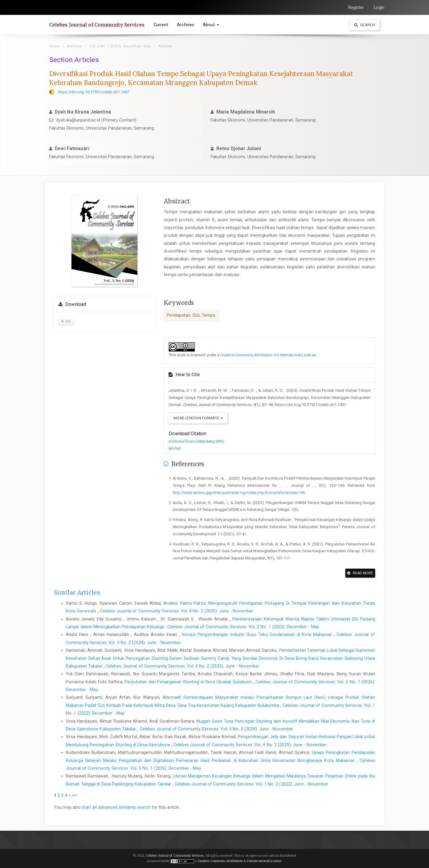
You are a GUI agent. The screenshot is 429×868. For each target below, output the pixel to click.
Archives (185, 25)
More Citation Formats (198, 418)
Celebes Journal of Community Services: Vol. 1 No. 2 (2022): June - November (251, 784)
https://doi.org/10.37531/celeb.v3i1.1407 (94, 92)
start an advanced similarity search (116, 807)
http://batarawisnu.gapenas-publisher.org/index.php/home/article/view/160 (239, 493)
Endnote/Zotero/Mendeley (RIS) (196, 441)
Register (356, 7)
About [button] (211, 25)
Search (365, 25)
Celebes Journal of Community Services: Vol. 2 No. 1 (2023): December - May (243, 627)
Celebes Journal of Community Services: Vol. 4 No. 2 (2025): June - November (177, 611)
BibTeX (175, 448)
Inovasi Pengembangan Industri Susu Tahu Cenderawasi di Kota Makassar (258, 634)
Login (379, 7)
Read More (360, 573)
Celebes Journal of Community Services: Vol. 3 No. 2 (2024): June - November (217, 729)
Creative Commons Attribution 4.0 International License (268, 355)
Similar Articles (77, 592)
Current (161, 25)
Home (54, 46)
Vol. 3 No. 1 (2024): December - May (120, 46)
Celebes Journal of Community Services (97, 25)
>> (74, 795)
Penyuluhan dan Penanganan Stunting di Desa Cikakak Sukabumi (189, 682)
